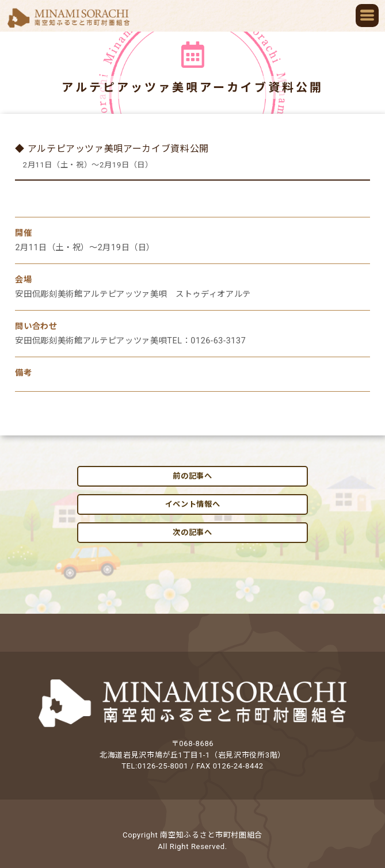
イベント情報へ (193, 504)
